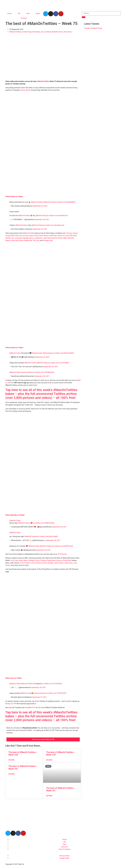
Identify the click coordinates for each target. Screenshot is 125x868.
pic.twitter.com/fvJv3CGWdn (59, 363)
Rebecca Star (10, 240)
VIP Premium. (62, 554)
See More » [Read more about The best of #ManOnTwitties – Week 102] (12, 774)
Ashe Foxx (19, 236)
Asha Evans (69, 563)
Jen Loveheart (46, 32)
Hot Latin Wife (67, 236)
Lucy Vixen (14, 560)
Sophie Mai (28, 240)
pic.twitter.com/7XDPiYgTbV (56, 693)
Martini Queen (57, 238)
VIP (19, 13)
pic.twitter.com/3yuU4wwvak (54, 225)
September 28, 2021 (40, 206)
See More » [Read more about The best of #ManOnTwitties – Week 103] (49, 760)
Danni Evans (44, 236)
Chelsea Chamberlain (48, 560)
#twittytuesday (37, 353)
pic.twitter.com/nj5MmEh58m (44, 523)
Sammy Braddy (48, 563)
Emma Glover (26, 90)
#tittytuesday (47, 353)
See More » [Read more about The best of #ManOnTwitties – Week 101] (49, 796)
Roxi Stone (68, 32)
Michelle (71, 238)
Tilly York (36, 240)
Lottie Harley (47, 238)
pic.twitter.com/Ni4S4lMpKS (65, 202)
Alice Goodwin (36, 563)
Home (10, 13)
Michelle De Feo (57, 32)
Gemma (59, 560)
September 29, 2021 (39, 697)
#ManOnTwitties (15, 32)
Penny (36, 236)
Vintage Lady (48, 240)
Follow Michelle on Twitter (15, 515)
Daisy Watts (23, 560)
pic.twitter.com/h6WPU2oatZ (63, 546)
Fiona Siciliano (25, 563)
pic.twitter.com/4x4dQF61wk (57, 216)
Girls (28, 13)
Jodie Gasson (59, 563)
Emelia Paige (27, 32)
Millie (65, 238)
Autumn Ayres (28, 236)
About (38, 13)
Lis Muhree (38, 238)
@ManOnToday (49, 202)
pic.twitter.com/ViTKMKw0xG (43, 372)
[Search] (84, 17)
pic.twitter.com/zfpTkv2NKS (48, 536)
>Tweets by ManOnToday (93, 28)
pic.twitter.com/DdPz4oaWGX (63, 353)
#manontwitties (27, 372)
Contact (24, 18)
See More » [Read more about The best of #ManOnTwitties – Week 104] (12, 760)
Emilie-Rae (36, 32)
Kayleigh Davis (28, 238)
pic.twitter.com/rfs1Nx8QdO (52, 684)
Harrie (59, 236)
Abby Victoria (67, 233)
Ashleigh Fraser (34, 560)
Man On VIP (12, 704)
